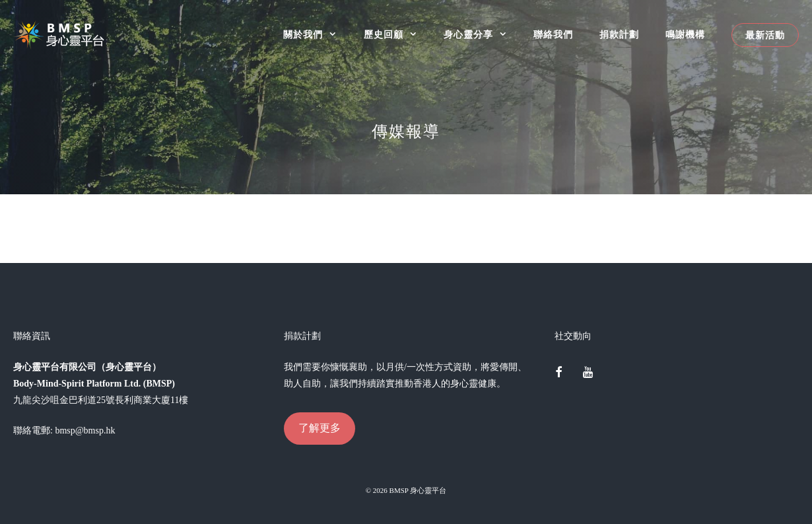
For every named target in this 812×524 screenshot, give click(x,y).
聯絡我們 (553, 35)
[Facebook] (558, 373)
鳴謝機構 (685, 35)
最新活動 (765, 35)
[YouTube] (588, 373)
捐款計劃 (619, 35)
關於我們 (317, 35)
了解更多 (320, 428)
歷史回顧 (397, 35)
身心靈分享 (482, 35)
